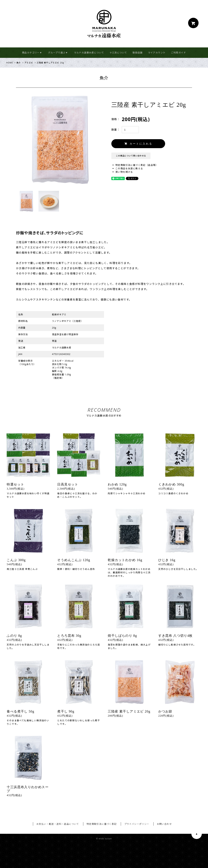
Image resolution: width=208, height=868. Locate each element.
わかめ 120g (117, 484)
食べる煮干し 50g (20, 711)
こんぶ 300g (16, 560)
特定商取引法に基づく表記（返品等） (137, 165)
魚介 (19, 63)
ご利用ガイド (178, 53)
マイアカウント (157, 53)
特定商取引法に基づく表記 (102, 824)
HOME (10, 63)
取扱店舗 (138, 53)
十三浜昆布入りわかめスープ (28, 789)
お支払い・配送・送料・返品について (58, 824)
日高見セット (68, 484)
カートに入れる (138, 143)
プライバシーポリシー (137, 824)
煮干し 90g (66, 711)
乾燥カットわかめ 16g (125, 560)
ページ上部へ (197, 834)
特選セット (15, 484)
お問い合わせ (164, 824)
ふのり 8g (14, 636)
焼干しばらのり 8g (122, 636)
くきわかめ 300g (171, 484)
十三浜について (118, 53)
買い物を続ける (124, 172)
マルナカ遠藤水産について (89, 53)
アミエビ (29, 63)
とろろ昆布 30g (69, 636)
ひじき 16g (167, 560)
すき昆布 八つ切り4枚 (175, 636)
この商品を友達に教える (129, 168)
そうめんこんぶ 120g (74, 560)
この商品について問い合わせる (131, 156)
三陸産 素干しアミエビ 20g (129, 711)
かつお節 (165, 711)
